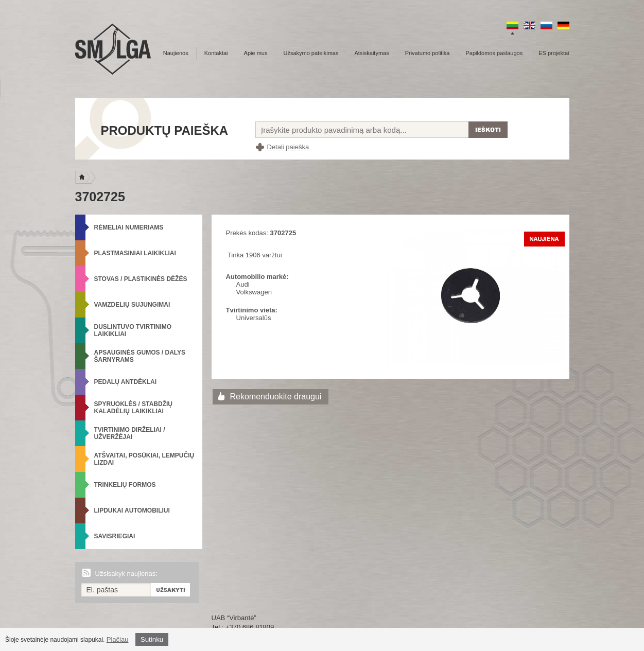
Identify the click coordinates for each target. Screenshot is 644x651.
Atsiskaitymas (371, 53)
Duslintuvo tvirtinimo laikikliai (133, 330)
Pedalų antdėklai (126, 382)
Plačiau (118, 639)
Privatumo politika (428, 53)
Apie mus (256, 53)
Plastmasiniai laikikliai (135, 253)
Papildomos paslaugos (494, 53)
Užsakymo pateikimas (311, 53)
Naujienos (176, 53)
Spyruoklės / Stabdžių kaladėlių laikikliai (133, 408)
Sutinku (152, 639)
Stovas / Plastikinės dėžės (141, 279)
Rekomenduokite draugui (276, 397)
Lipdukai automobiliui (132, 511)
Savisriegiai (115, 536)
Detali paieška (288, 147)
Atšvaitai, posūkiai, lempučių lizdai (144, 459)
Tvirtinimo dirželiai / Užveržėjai (130, 433)
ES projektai (554, 53)
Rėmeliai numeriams (129, 227)
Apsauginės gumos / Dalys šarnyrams (140, 356)
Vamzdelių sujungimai (132, 305)
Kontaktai (216, 53)
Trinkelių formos (125, 485)
